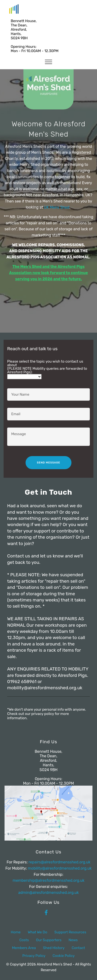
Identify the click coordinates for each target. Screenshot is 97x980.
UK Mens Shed (57, 207)
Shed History (54, 948)
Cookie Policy (64, 956)
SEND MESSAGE (48, 463)
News (73, 940)
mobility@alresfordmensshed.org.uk (60, 868)
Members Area (24, 948)
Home (16, 932)
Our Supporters (49, 940)
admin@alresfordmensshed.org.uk (48, 893)
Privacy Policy (34, 956)
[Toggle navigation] (49, 62)
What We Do (37, 932)
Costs (24, 940)
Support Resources (70, 932)
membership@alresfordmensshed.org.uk (49, 880)
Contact (78, 948)
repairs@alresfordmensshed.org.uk (60, 862)
